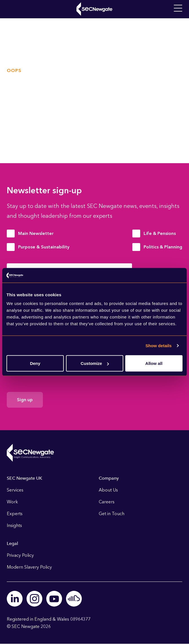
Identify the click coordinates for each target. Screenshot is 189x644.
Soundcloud (74, 599)
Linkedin (15, 599)
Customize (95, 363)
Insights (14, 525)
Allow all (154, 363)
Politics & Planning (163, 247)
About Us (108, 490)
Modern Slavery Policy (29, 567)
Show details (159, 345)
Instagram (34, 599)
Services (15, 490)
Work (12, 502)
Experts (15, 514)
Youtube (54, 599)
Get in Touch (112, 514)
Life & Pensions (160, 233)
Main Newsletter (36, 233)
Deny (35, 363)
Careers (107, 502)
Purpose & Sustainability (44, 247)
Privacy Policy (20, 555)
